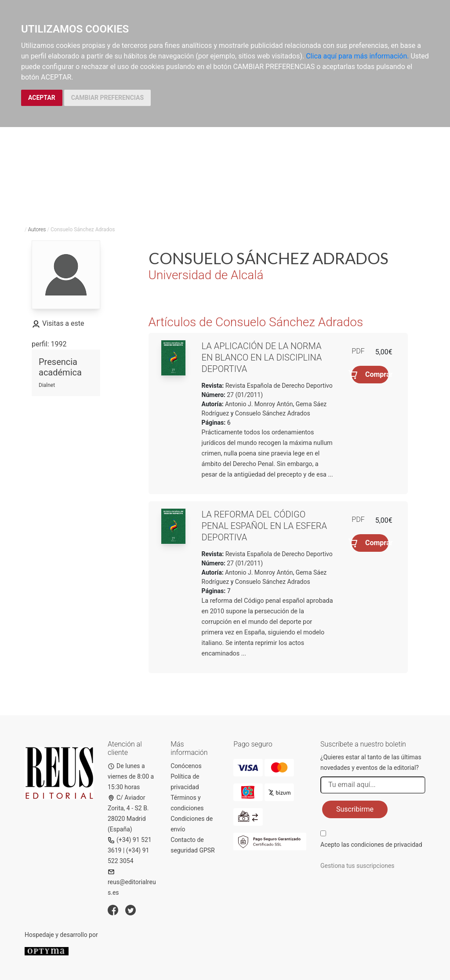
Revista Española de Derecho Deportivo (278, 386)
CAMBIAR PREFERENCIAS (107, 98)
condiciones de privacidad (386, 845)
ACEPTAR (42, 98)
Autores (37, 230)
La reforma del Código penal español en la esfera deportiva (264, 526)
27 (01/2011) (244, 395)
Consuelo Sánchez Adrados (273, 413)
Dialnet (47, 385)
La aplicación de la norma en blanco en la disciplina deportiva (262, 357)
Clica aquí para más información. (357, 56)
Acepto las (371, 845)
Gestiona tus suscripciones (357, 866)
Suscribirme (355, 809)
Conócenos (186, 766)
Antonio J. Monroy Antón (259, 404)
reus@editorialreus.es (132, 882)
